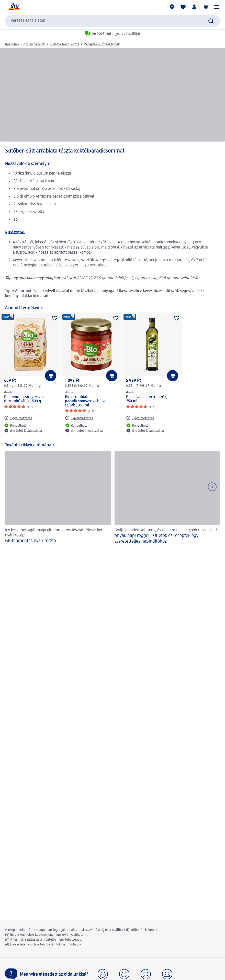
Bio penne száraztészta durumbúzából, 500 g (24, 399)
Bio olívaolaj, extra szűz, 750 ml (147, 399)
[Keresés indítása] (211, 21)
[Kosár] (206, 7)
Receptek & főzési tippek (102, 44)
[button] (217, 7)
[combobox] (112, 21)
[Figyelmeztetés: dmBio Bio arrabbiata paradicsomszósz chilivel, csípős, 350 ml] (79, 418)
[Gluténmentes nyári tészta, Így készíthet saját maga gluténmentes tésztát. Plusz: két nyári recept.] (58, 498)
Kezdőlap (12, 44)
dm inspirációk (34, 44)
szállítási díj (121, 930)
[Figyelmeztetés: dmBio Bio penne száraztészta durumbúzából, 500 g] (18, 418)
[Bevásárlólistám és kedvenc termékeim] (183, 7)
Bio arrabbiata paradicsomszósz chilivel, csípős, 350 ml (87, 401)
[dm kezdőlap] (14, 7)
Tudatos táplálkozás (64, 44)
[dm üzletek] (172, 7)
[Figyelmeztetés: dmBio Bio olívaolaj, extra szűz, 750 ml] (140, 418)
